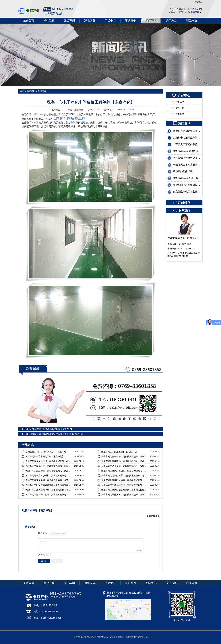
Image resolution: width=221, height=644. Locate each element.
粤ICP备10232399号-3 (137, 637)
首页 (22, 91)
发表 (44, 561)
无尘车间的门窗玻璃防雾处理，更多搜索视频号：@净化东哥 (49, 485)
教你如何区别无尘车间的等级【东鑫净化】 (187, 131)
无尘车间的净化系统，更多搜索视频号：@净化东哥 (49, 466)
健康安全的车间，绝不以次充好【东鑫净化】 (47, 452)
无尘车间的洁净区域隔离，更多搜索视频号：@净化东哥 (125, 480)
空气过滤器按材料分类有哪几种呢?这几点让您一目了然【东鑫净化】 (187, 158)
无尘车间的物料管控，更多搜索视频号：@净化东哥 (125, 456)
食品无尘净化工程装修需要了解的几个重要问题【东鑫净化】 (187, 192)
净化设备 (90, 21)
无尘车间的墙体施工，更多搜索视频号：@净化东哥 (125, 494)
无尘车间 (69, 21)
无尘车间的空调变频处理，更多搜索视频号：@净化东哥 (125, 485)
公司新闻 (42, 91)
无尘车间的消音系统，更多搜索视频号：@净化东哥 (125, 466)
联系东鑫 (192, 21)
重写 (57, 561)
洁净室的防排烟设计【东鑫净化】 (187, 171)
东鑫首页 (29, 21)
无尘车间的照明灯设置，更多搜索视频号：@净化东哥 (125, 475)
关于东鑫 (171, 21)
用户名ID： (43, 533)
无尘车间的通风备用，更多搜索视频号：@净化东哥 (49, 480)
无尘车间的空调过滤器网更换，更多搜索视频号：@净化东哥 (125, 490)
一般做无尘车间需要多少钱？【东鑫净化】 (187, 165)
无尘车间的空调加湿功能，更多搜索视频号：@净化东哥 (125, 471)
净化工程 (49, 21)
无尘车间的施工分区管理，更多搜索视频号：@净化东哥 (49, 494)
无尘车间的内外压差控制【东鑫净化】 (120, 452)
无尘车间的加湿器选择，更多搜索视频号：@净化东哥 (49, 461)
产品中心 (110, 21)
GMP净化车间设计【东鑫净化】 (187, 178)
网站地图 (198, 2)
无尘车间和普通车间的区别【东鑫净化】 (45, 456)
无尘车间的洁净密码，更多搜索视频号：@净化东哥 (125, 461)
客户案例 (131, 21)
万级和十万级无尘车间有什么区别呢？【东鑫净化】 (187, 138)
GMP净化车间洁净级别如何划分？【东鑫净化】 (187, 151)
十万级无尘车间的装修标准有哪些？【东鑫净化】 (187, 144)
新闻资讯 (151, 21)
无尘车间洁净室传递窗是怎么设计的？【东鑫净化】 (187, 185)
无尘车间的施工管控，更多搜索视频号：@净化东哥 (49, 471)
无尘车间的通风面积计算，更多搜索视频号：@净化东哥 (49, 490)
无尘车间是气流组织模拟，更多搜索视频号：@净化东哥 (49, 475)
